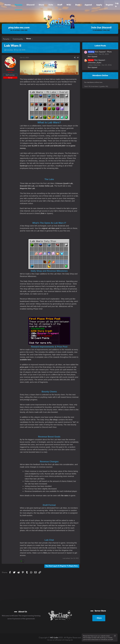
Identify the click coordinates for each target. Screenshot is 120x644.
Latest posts (100, 46)
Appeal (88, 5)
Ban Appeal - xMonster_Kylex (97, 61)
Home (8, 5)
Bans (78, 5)
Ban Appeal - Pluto (100, 52)
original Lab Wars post (50, 228)
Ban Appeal (92, 56)
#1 (78, 57)
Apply (99, 5)
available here (25, 360)
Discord (30, 5)
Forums (19, 5)
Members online (100, 76)
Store (41, 5)
